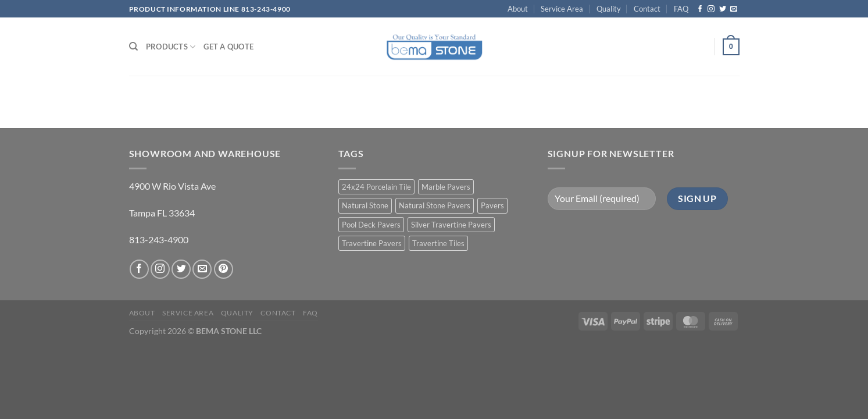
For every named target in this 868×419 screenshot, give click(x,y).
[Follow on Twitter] (723, 9)
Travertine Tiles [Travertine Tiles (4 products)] (438, 243)
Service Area (562, 9)
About (518, 9)
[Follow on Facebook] (700, 9)
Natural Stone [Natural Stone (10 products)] (365, 205)
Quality (609, 9)
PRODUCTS (171, 47)
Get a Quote (228, 47)
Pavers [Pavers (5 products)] (492, 205)
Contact (647, 9)
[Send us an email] (734, 9)
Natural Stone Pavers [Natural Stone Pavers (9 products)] (435, 205)
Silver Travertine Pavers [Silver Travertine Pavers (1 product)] (451, 225)
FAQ (681, 9)
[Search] (133, 47)
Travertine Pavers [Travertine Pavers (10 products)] (372, 243)
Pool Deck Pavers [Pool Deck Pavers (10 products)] (371, 225)
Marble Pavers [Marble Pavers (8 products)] (446, 187)
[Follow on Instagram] (711, 9)
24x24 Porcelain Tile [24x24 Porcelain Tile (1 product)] (376, 187)
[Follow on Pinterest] (224, 269)
